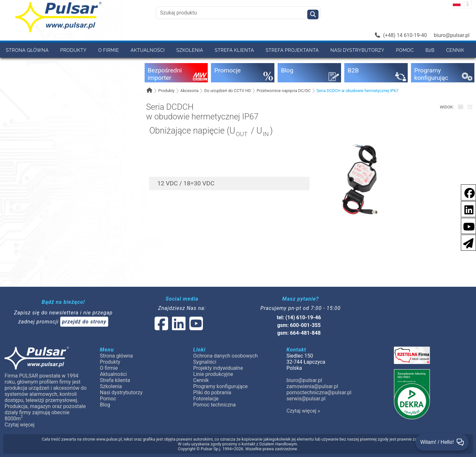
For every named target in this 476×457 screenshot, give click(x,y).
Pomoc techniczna (214, 405)
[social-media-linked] (178, 327)
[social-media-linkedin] (466, 209)
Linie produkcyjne (213, 374)
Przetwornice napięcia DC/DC (284, 91)
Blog (105, 405)
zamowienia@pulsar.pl (312, 386)
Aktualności (148, 50)
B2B (430, 50)
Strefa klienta (234, 50)
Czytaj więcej (19, 425)
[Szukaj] (313, 14)
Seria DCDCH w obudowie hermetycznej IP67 (358, 91)
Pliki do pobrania (212, 392)
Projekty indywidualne (218, 368)
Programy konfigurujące (220, 386)
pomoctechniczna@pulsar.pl (319, 392)
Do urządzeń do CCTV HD (228, 91)
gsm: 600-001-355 (299, 325)
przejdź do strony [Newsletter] (84, 322)
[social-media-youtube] (467, 225)
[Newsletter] (466, 242)
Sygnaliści (205, 362)
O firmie (109, 50)
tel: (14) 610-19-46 (299, 317)
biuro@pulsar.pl (452, 35)
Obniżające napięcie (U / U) (211, 131)
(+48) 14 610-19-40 (401, 35)
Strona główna (27, 50)
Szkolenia (190, 50)
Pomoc (405, 50)
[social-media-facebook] (466, 192)
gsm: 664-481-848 (299, 333)
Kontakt (17, 65)
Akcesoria (190, 91)
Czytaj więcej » (303, 411)
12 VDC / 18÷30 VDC (186, 183)
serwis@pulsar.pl (306, 399)
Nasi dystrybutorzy (357, 50)
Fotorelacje (206, 399)
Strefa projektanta (292, 50)
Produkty (73, 50)
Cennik (455, 50)
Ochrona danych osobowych (226, 356)
